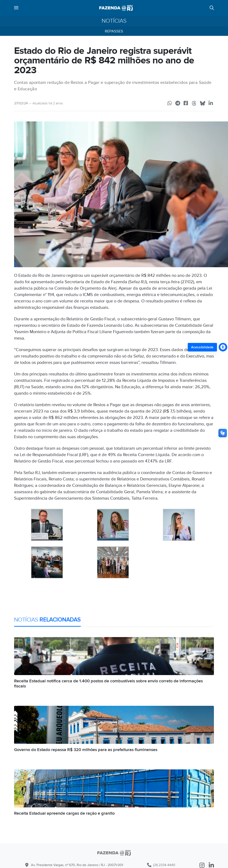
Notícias (114, 21)
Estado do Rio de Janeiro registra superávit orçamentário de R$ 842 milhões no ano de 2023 (104, 61)
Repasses (114, 31)
